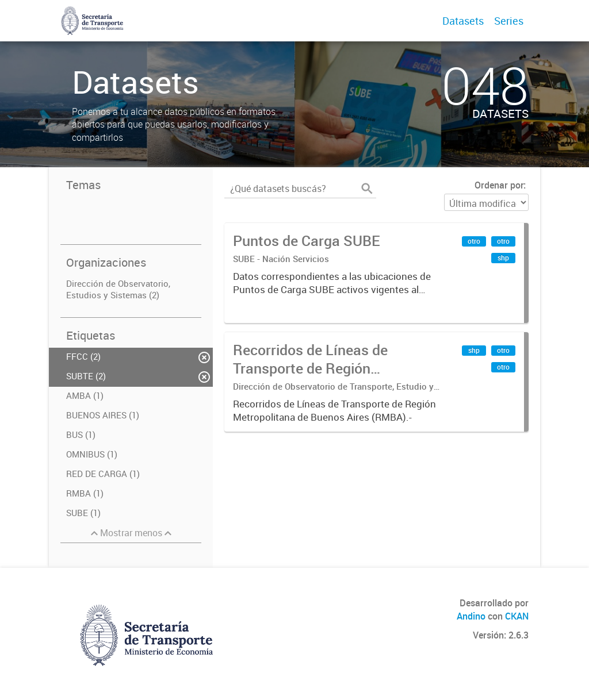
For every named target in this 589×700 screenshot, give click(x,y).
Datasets (463, 21)
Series (509, 21)
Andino (471, 616)
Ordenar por (499, 185)
